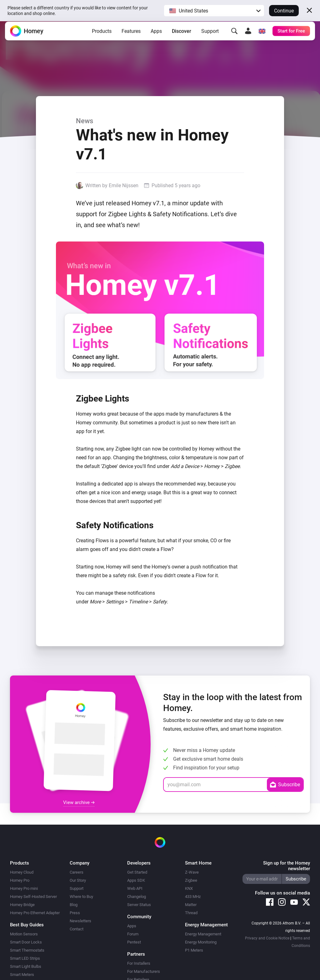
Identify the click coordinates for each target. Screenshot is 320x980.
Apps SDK (136, 880)
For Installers (139, 963)
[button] (214, 11)
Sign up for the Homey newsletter (287, 866)
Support (210, 36)
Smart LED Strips (25, 958)
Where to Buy (81, 897)
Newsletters (80, 921)
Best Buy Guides (27, 925)
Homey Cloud (22, 872)
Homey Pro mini (24, 888)
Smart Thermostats (27, 950)
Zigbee (191, 880)
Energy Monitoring (201, 942)
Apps (156, 36)
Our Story (78, 880)
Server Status (139, 905)
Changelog (137, 897)
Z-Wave (192, 872)
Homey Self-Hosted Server (33, 897)
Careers (77, 872)
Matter (191, 905)
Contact (77, 929)
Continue (284, 11)
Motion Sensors (24, 934)
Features (131, 36)
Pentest (134, 942)
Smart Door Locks (26, 942)
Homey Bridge (22, 905)
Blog (74, 905)
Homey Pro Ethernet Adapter (35, 913)
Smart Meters (22, 975)
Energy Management (203, 934)
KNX (189, 888)
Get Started (137, 872)
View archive (79, 802)
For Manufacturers (144, 971)
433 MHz (193, 897)
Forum (133, 934)
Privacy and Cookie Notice (267, 938)
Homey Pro (20, 880)
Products (102, 36)
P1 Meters (194, 950)
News (85, 121)
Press (75, 913)
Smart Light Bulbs (26, 966)
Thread (191, 913)
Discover (182, 36)
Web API (135, 888)
